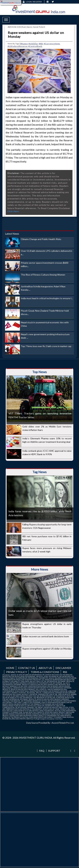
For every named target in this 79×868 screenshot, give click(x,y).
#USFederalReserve (18, 46)
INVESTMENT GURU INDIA (36, 738)
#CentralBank (35, 46)
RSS (65, 672)
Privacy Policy (17, 672)
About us (45, 668)
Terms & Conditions (45, 672)
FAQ (42, 751)
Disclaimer (63, 668)
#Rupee (24, 44)
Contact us (26, 668)
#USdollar (33, 44)
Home (10, 668)
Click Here (13, 211)
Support (54, 751)
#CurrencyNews (52, 44)
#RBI (41, 44)
